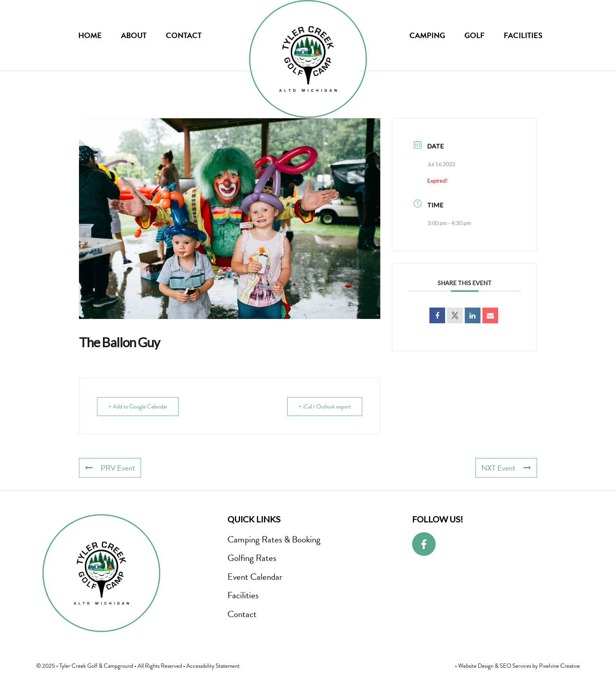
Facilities (523, 35)
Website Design (476, 666)
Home (90, 35)
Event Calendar (255, 577)
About (134, 35)
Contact (184, 35)
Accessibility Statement (213, 666)
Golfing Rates (252, 558)
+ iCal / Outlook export (325, 407)
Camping (427, 35)
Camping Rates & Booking (274, 539)
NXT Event (506, 468)
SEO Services (515, 666)
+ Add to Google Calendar (138, 407)
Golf (474, 35)
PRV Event (110, 468)
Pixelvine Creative (559, 666)
